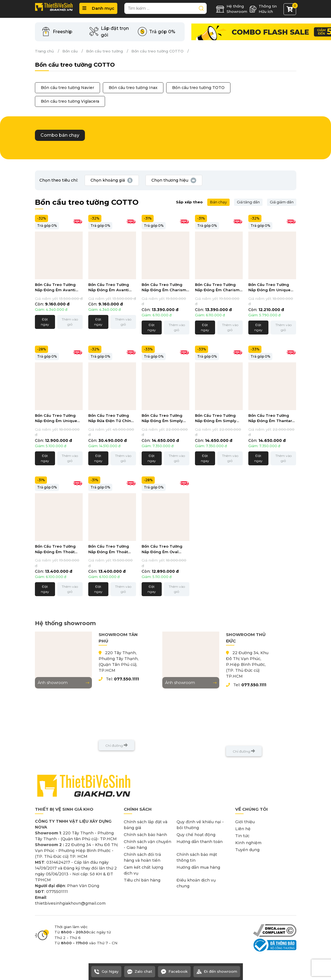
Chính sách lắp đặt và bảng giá (146, 825)
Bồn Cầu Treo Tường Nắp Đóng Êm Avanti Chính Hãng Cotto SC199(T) (55, 288)
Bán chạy (218, 202)
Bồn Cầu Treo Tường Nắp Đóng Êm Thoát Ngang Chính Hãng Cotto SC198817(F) (109, 549)
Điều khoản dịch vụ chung (196, 883)
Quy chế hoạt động (196, 835)
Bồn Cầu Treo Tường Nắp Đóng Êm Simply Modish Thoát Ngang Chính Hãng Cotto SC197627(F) (216, 419)
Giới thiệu (245, 822)
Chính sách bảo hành (145, 835)
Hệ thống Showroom (232, 9)
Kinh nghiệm (248, 843)
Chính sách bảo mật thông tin (197, 857)
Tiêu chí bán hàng (142, 880)
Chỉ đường (116, 745)
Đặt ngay (45, 322)
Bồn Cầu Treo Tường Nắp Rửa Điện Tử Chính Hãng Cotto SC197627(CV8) (111, 419)
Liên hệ (243, 829)
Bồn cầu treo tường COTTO (157, 51)
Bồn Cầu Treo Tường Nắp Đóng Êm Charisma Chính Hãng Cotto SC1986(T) (165, 288)
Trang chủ (44, 51)
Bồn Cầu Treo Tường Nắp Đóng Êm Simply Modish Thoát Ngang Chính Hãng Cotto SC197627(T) (163, 419)
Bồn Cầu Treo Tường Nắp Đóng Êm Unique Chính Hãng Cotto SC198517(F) (56, 419)
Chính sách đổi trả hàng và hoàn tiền (142, 857)
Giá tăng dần (248, 202)
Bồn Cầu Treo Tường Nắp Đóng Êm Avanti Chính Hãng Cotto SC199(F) (109, 288)
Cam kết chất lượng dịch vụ (143, 870)
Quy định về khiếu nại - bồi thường (200, 825)
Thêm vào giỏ (70, 322)
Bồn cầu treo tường (104, 51)
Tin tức (242, 836)
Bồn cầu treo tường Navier (67, 88)
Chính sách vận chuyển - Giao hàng (147, 845)
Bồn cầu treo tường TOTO (198, 88)
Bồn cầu (70, 51)
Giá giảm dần (282, 202)
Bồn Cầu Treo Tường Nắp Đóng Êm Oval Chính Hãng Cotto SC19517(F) (162, 549)
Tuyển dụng (247, 850)
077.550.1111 (126, 679)
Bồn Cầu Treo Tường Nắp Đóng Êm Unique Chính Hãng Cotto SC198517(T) (269, 288)
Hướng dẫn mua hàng (198, 867)
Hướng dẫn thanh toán (200, 842)
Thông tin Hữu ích (263, 9)
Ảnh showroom (63, 683)
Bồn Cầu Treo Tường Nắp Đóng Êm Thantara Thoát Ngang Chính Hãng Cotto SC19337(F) (271, 419)
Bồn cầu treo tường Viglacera (70, 101)
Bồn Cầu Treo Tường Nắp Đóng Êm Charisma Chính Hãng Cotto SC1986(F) (219, 288)
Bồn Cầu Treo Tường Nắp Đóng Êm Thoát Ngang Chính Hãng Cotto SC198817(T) (55, 549)
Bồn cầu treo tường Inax (133, 88)
